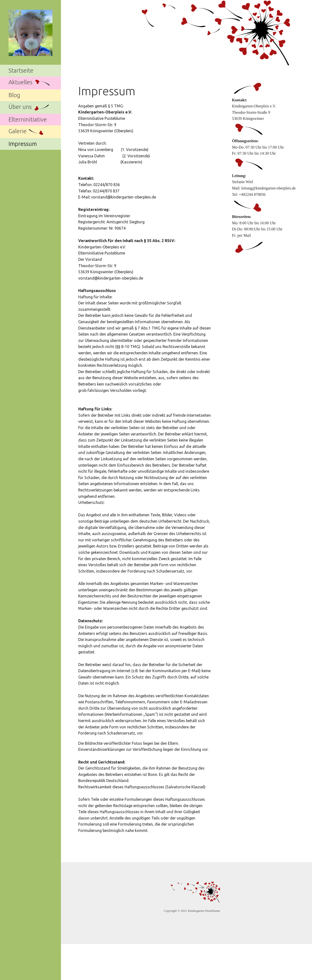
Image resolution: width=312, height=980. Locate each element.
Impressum (23, 144)
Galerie (27, 132)
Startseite (21, 71)
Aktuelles (30, 83)
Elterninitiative (28, 119)
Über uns (29, 107)
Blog (14, 95)
